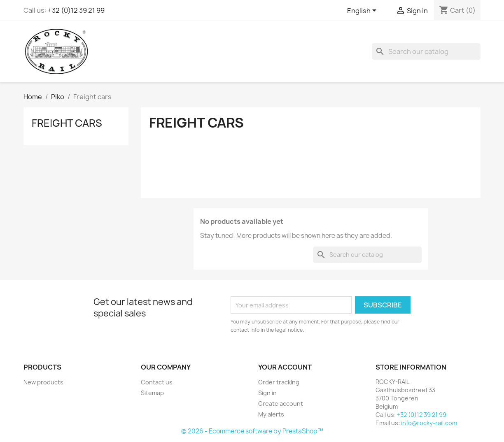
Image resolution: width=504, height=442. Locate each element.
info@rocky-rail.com (429, 423)
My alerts (271, 414)
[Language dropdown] (363, 11)
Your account (285, 367)
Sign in (267, 393)
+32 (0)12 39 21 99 (76, 10)
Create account (281, 404)
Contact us (157, 382)
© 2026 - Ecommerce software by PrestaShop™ (252, 431)
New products (43, 382)
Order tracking (279, 382)
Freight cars (67, 123)
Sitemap (152, 393)
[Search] (426, 51)
